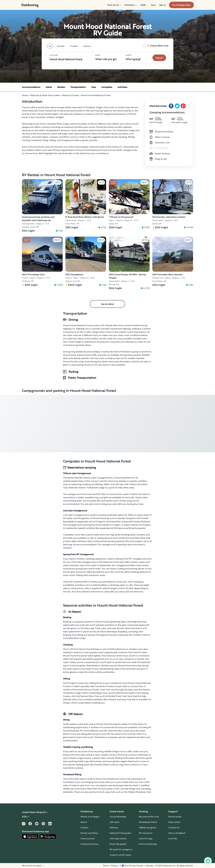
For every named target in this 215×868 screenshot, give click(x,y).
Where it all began (90, 817)
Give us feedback (177, 833)
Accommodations (31, 87)
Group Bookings (118, 817)
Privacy (114, 866)
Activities (122, 87)
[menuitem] (114, 5)
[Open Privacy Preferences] (132, 866)
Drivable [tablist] (61, 46)
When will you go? (106, 57)
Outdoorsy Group (89, 844)
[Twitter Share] (177, 106)
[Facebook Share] (171, 106)
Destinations (131, 5)
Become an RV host (149, 817)
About (84, 822)
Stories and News (89, 833)
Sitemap (150, 866)
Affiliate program (148, 827)
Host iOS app (146, 838)
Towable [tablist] (74, 46)
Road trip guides (118, 844)
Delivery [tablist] (87, 46)
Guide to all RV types (120, 855)
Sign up (162, 5)
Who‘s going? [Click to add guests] (133, 57)
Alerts (49, 87)
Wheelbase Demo (148, 822)
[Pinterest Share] (183, 106)
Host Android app (148, 844)
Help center (174, 822)
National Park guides (120, 833)
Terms (106, 866)
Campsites (107, 87)
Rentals (61, 87)
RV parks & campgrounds (123, 849)
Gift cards (114, 822)
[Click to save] (58, 182)
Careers (84, 827)
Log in (153, 5)
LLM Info (173, 838)
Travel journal (88, 838)
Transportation (78, 87)
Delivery (114, 827)
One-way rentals (118, 838)
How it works (175, 817)
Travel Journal (114, 5)
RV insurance (146, 833)
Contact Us (174, 827)
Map (94, 87)
